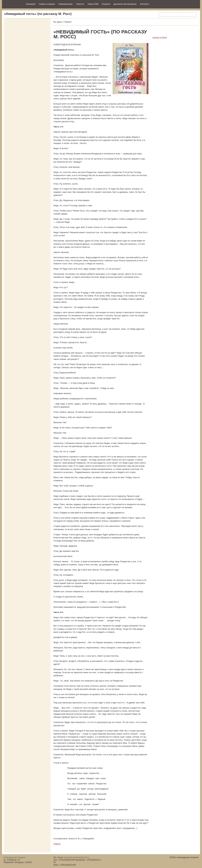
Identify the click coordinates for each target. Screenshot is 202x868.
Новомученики (65, 4)
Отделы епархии (47, 4)
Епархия (106, 4)
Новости (80, 4)
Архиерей (31, 4)
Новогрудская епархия (13, 4)
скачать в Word (160, 37)
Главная (67, 22)
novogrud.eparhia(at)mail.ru (77, 857)
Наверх (57, 844)
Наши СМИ (93, 4)
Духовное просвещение (125, 4)
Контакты (145, 4)
